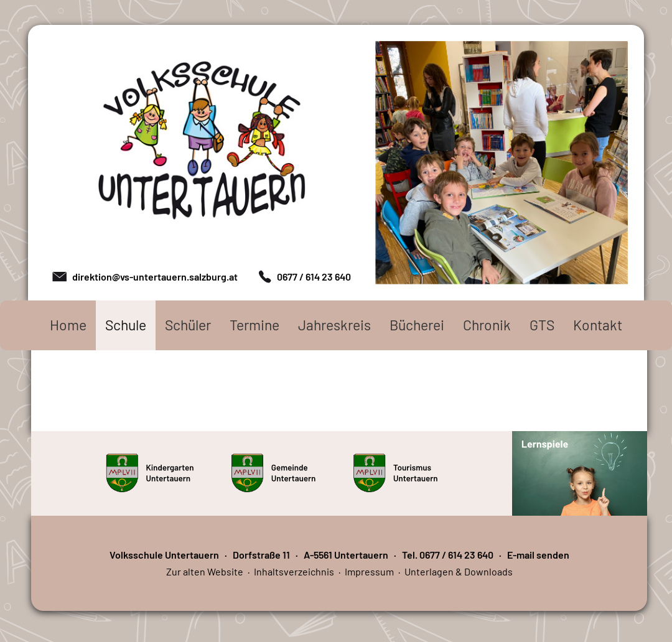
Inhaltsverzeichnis (294, 571)
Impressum (369, 571)
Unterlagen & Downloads (459, 571)
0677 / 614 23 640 (314, 277)
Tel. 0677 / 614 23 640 (448, 555)
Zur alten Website (205, 571)
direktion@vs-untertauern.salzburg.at (155, 277)
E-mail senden (538, 555)
